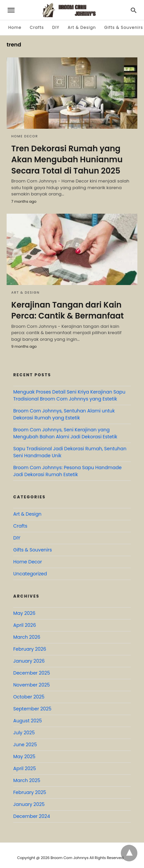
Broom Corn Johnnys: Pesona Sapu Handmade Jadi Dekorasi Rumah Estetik (67, 471)
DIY (56, 27)
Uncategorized (30, 574)
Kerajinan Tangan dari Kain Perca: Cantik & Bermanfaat (68, 310)
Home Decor (25, 136)
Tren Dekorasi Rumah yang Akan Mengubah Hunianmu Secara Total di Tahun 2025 (67, 160)
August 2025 (28, 721)
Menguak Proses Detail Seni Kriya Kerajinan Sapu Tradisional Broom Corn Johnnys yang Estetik (69, 395)
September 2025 (32, 709)
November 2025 (32, 685)
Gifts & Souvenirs (124, 27)
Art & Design (82, 27)
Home (15, 27)
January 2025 (29, 804)
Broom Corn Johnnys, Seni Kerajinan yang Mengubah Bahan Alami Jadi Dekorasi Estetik (65, 433)
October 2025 (29, 697)
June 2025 (25, 745)
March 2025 (27, 780)
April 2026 (25, 625)
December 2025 (32, 673)
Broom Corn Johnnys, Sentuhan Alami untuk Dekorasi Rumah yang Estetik (64, 414)
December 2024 (32, 816)
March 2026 (27, 637)
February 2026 (30, 649)
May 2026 (24, 613)
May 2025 (24, 757)
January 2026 (29, 661)
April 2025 (24, 768)
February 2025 (30, 792)
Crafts (37, 27)
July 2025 (24, 733)
